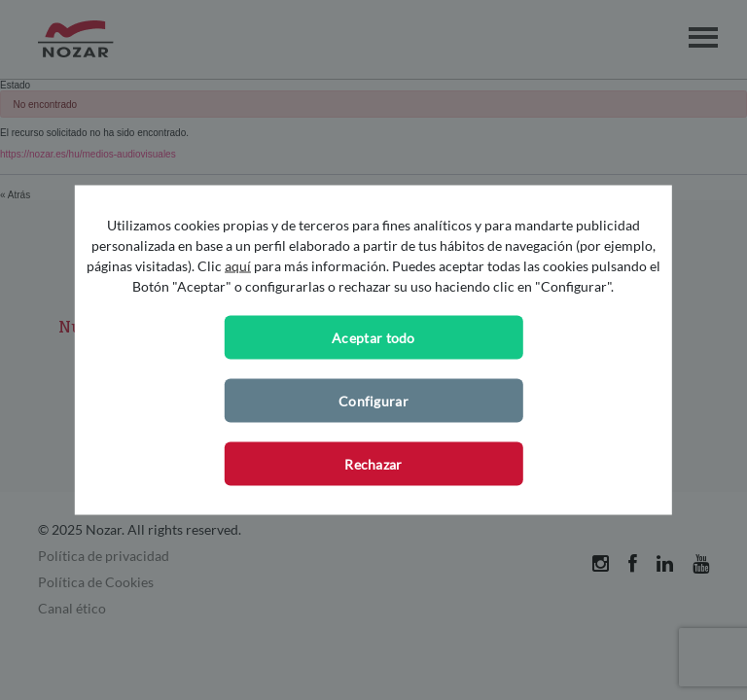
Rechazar (373, 464)
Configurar (373, 401)
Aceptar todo (373, 338)
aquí (238, 266)
